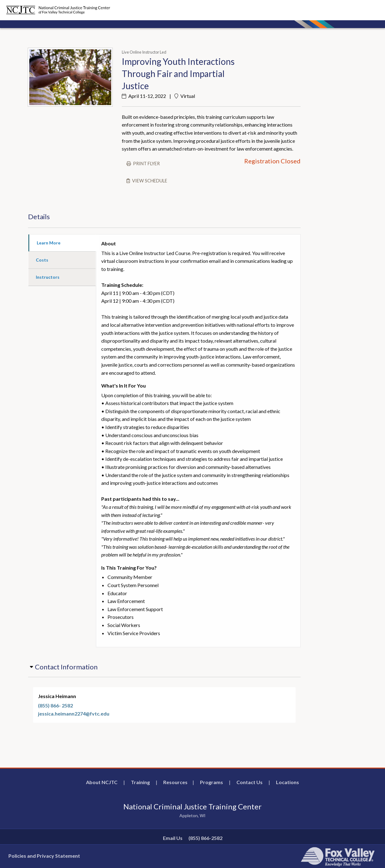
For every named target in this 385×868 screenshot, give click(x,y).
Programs (212, 782)
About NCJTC (102, 782)
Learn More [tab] (49, 243)
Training (140, 782)
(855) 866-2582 (205, 838)
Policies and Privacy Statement (44, 856)
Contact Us (250, 782)
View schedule (150, 181)
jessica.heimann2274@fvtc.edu (74, 714)
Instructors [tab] (48, 277)
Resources (175, 782)
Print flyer (146, 164)
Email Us (173, 838)
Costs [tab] (42, 260)
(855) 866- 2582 (55, 705)
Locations (288, 782)
